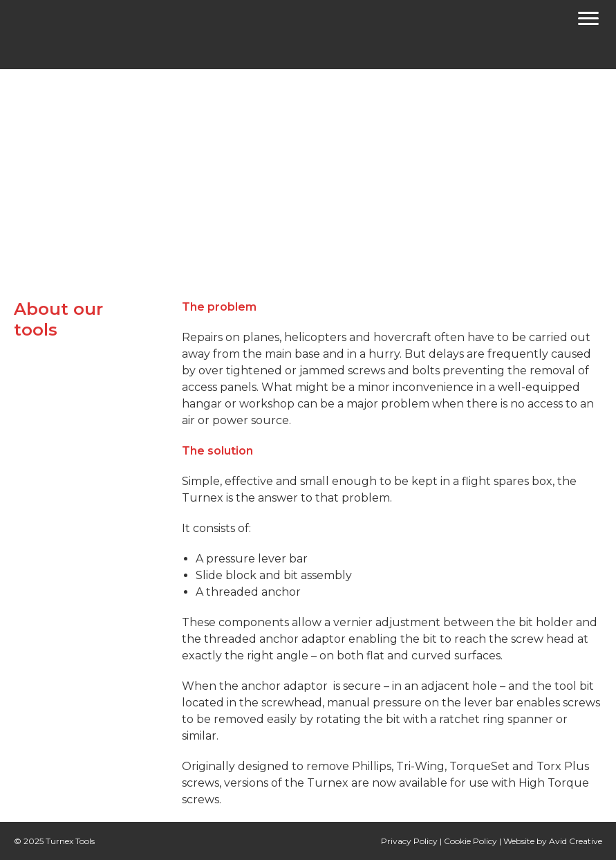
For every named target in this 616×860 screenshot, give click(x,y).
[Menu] (588, 21)
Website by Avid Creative (553, 841)
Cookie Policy (470, 841)
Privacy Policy (409, 841)
